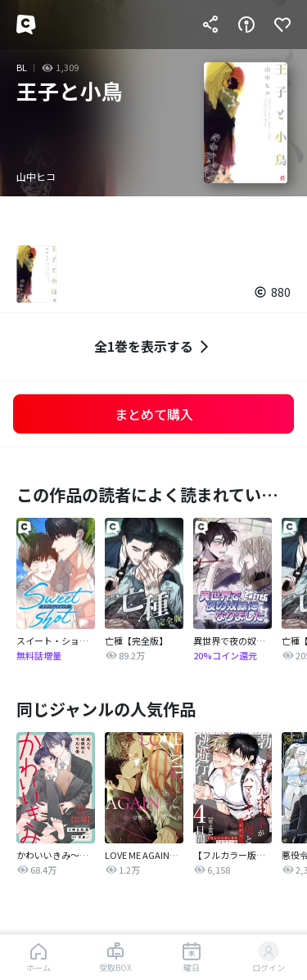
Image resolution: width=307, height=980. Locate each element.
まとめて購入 (154, 414)
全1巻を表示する (153, 346)
